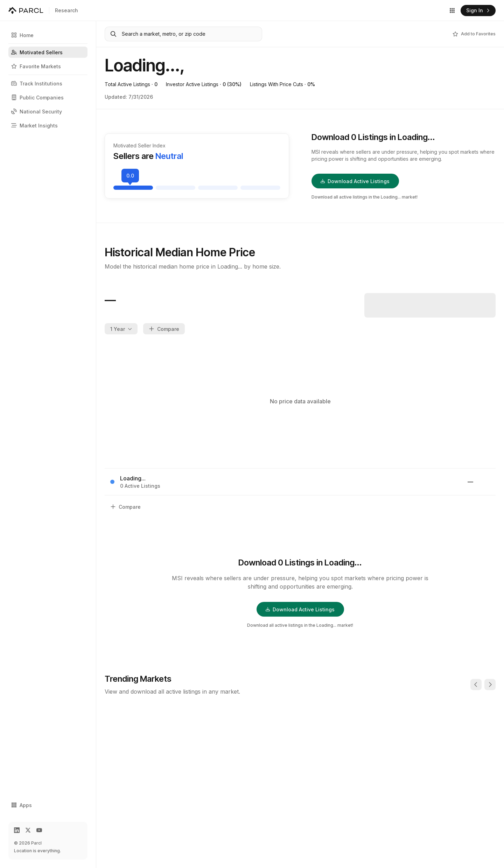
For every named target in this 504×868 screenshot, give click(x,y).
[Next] (490, 685)
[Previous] (476, 685)
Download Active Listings (355, 181)
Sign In (478, 10)
